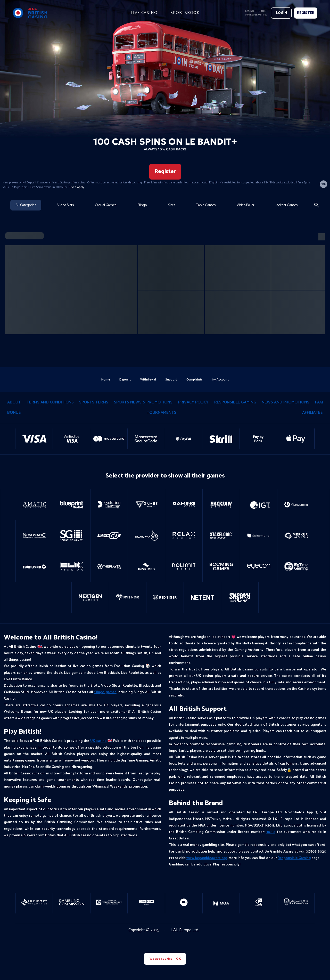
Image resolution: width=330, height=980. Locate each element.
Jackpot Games (287, 205)
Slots (172, 205)
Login (281, 13)
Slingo (142, 205)
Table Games (206, 205)
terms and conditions (50, 403)
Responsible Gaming (294, 859)
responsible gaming (235, 403)
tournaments (162, 413)
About (14, 403)
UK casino (98, 742)
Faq (319, 403)
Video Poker (246, 205)
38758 (271, 833)
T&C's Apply (77, 187)
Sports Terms (94, 403)
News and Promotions (286, 403)
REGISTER (306, 13)
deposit (124, 380)
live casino (144, 13)
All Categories (26, 205)
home (103, 380)
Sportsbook (185, 13)
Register (165, 172)
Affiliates (312, 413)
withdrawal (148, 380)
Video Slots (65, 205)
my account (223, 380)
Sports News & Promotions (143, 403)
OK (178, 959)
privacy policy (193, 403)
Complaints (196, 380)
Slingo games (105, 693)
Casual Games (106, 205)
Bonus (14, 413)
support (172, 380)
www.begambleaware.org (207, 859)
